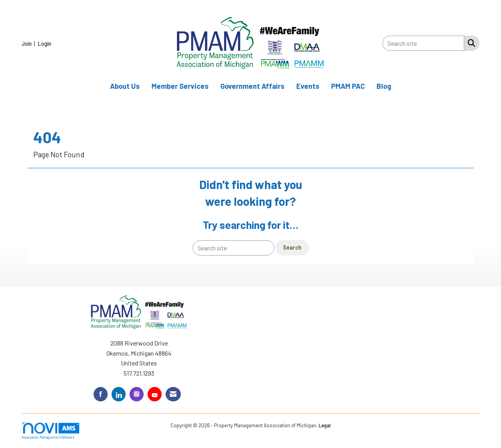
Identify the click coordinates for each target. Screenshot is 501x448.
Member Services (180, 86)
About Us (125, 86)
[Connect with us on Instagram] (137, 394)
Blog (384, 86)
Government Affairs (252, 86)
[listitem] (29, 43)
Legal (325, 425)
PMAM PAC (348, 86)
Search (292, 247)
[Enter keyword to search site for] (423, 43)
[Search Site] (470, 43)
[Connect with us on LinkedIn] (119, 394)
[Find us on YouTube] (155, 394)
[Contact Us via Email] (173, 394)
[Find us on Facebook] (101, 394)
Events (308, 86)
